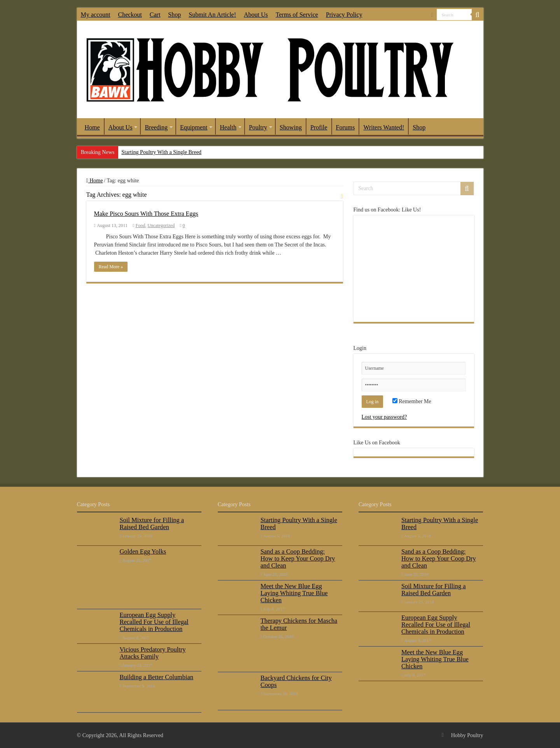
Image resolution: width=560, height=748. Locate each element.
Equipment (194, 127)
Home (92, 127)
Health (228, 127)
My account (96, 15)
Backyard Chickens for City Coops (296, 681)
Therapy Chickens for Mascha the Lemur (299, 624)
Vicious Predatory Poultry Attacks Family (153, 653)
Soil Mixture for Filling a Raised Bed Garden (152, 523)
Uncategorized (161, 225)
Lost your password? (384, 417)
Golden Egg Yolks (143, 551)
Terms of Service (297, 15)
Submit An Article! (212, 15)
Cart (155, 15)
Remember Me (412, 401)
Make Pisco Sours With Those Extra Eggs (146, 214)
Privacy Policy (344, 15)
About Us (256, 15)
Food (141, 225)
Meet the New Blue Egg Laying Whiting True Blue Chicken (294, 593)
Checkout (130, 15)
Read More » (111, 267)
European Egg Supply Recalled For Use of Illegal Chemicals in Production (154, 622)
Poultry (258, 127)
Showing (291, 127)
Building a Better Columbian (157, 677)
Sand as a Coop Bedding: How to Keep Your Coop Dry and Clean (298, 558)
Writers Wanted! (384, 127)
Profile (319, 127)
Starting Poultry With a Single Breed (161, 152)
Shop (174, 15)
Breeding (156, 127)
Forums (346, 127)
